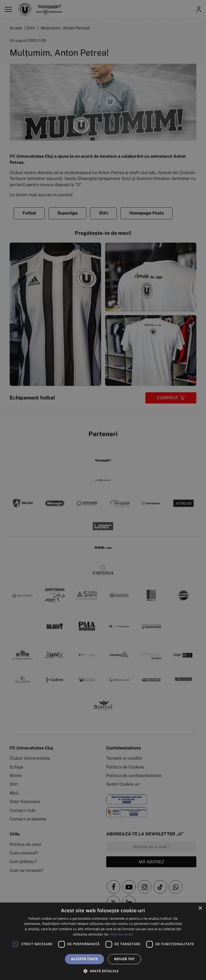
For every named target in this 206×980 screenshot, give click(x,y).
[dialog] (103, 941)
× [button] (200, 908)
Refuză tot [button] (124, 959)
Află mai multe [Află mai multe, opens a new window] (122, 934)
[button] (103, 971)
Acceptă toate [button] (84, 959)
